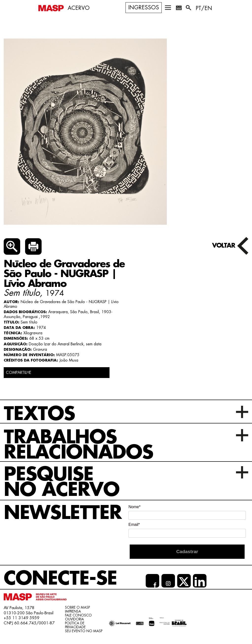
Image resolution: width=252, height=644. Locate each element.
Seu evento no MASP (84, 631)
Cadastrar (187, 552)
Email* (134, 525)
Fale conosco (78, 615)
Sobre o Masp (77, 607)
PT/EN (204, 8)
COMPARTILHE (19, 373)
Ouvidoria (74, 619)
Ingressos (144, 8)
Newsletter (63, 513)
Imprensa (73, 611)
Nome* (134, 507)
